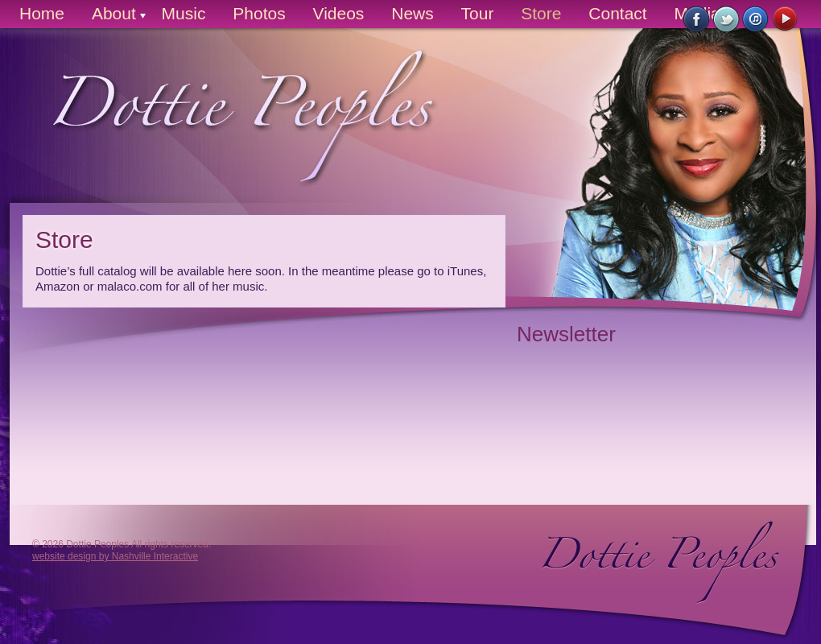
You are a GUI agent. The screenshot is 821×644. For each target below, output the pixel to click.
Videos (339, 13)
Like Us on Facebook (697, 19)
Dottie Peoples (228, 129)
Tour (478, 13)
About (114, 13)
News (413, 13)
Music (184, 13)
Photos (259, 13)
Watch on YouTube (786, 19)
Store (541, 13)
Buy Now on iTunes (756, 19)
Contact (617, 13)
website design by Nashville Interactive (115, 556)
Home (42, 13)
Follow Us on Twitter (726, 19)
